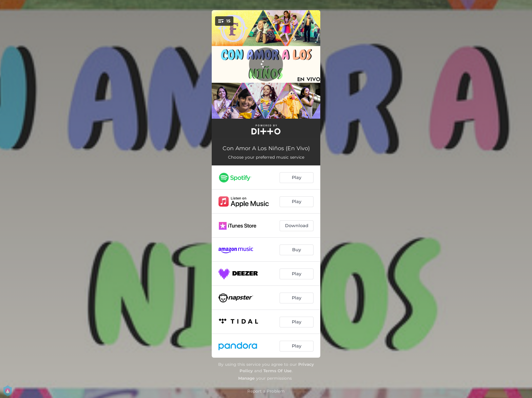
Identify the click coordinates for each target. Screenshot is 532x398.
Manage (246, 378)
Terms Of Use (278, 371)
